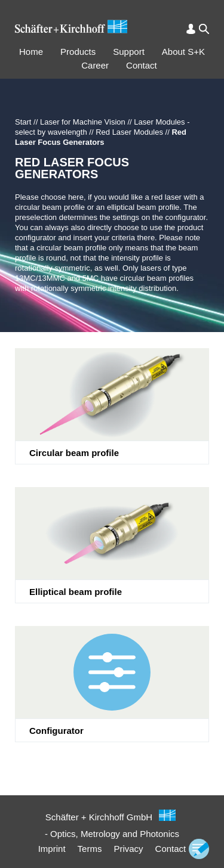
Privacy (128, 849)
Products (78, 52)
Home (31, 52)
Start (23, 122)
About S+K (183, 52)
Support (129, 52)
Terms (90, 849)
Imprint (52, 849)
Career (95, 65)
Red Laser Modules (129, 132)
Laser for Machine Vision (83, 122)
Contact (142, 65)
